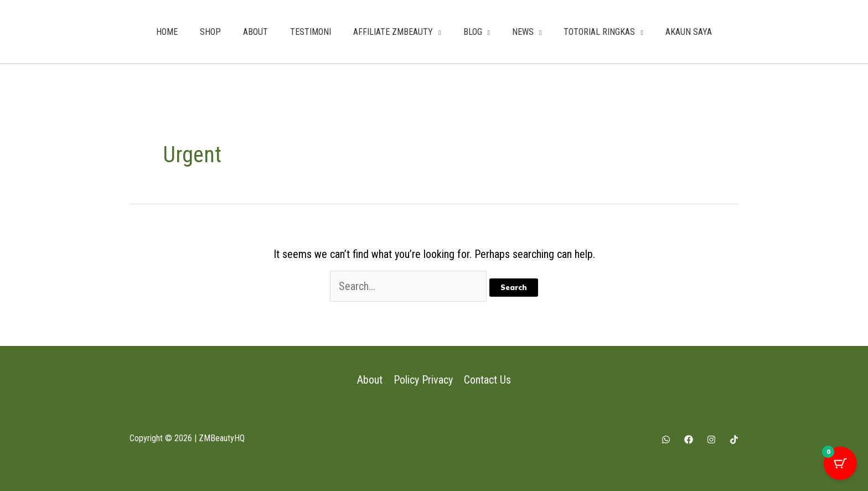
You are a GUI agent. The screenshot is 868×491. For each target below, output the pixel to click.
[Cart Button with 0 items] (840, 463)
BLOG (473, 32)
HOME (167, 32)
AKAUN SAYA (689, 32)
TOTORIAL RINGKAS (599, 32)
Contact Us (487, 380)
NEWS (523, 32)
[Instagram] (711, 440)
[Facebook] (689, 440)
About (370, 380)
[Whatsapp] (666, 440)
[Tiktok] (734, 440)
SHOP (210, 32)
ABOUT (255, 32)
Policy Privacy (423, 380)
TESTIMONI (311, 32)
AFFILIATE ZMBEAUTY (393, 32)
